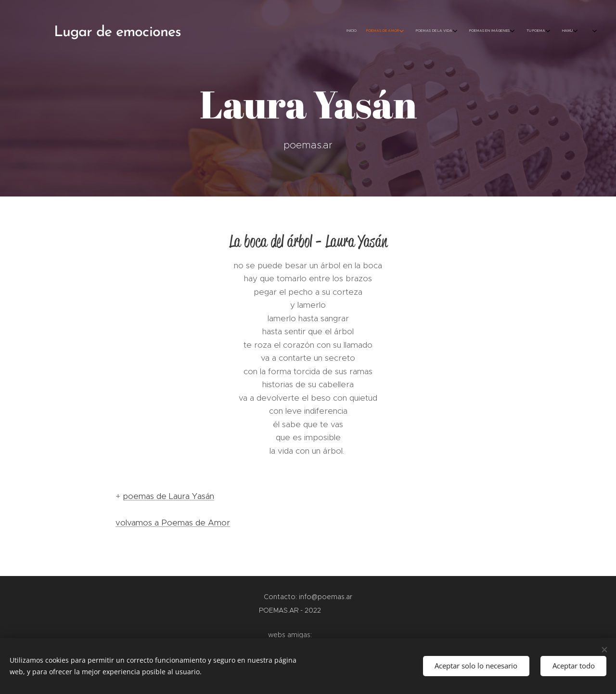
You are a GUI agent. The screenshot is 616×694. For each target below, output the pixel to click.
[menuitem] (494, 31)
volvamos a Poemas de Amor (173, 523)
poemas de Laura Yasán (168, 496)
